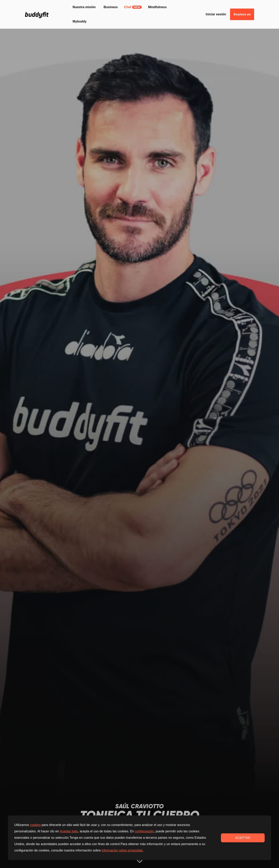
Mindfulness (157, 7)
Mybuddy (80, 21)
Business (111, 7)
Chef (133, 7)
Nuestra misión (84, 7)
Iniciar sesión (216, 14)
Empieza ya (242, 14)
